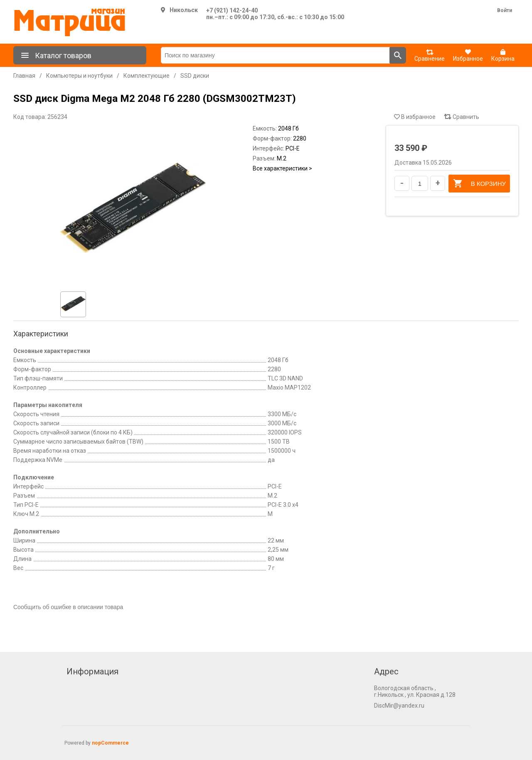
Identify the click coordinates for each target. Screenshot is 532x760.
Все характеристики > (282, 168)
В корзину (479, 183)
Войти (505, 10)
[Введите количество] (420, 183)
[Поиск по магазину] (275, 55)
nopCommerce (110, 743)
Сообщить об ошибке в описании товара (68, 607)
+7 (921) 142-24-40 (232, 10)
